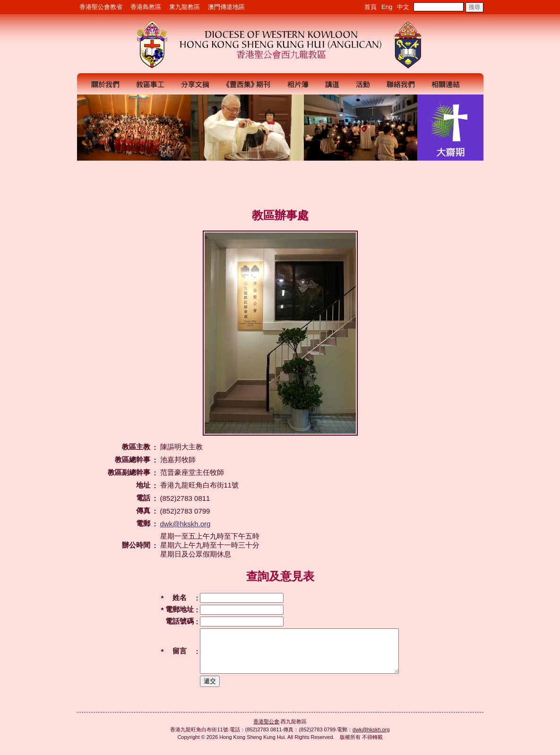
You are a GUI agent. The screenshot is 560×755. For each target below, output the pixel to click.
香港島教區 (146, 7)
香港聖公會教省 (101, 7)
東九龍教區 (185, 7)
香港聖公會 (266, 730)
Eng (387, 7)
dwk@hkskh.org (185, 524)
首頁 (370, 7)
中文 (403, 7)
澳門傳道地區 (226, 7)
